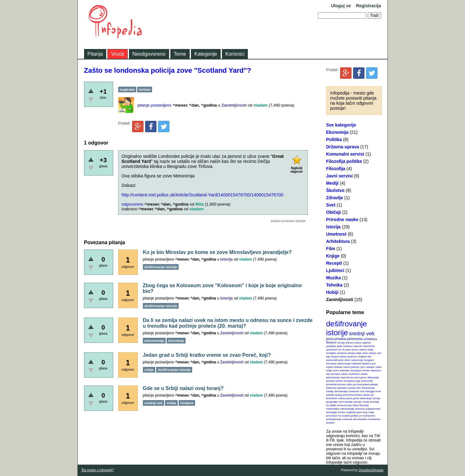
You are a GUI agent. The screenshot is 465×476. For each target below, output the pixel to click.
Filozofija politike (344, 161)
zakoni (363, 350)
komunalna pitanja (367, 384)
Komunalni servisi (345, 154)
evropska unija (352, 381)
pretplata (331, 346)
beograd (369, 360)
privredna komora (336, 384)
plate (339, 346)
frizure (350, 377)
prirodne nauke (339, 374)
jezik (341, 360)
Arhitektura (338, 241)
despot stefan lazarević (344, 357)
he (340, 416)
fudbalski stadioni (361, 364)
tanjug (339, 395)
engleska (351, 412)
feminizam (332, 398)
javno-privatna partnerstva (345, 339)
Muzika (334, 278)
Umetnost (337, 234)
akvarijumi (356, 371)
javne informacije (362, 398)
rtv (343, 350)
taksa (355, 405)
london (341, 412)
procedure (332, 416)
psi (372, 395)
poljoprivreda (373, 409)
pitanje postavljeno (155, 105)
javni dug (362, 412)
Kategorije (206, 54)
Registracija (368, 6)
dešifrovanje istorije (347, 328)
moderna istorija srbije (349, 353)
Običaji (334, 212)
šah (328, 374)
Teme (180, 54)
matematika (333, 409)
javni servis (352, 350)
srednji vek (362, 334)
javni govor (361, 377)
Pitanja (95, 54)
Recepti (334, 263)
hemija (341, 343)
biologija (370, 391)
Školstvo (335, 190)
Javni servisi (340, 176)
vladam (261, 105)
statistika (345, 371)
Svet (331, 205)
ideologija (332, 412)
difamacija (373, 377)
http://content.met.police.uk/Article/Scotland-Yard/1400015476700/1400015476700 (203, 195)
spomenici (332, 350)
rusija (371, 412)
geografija (332, 402)
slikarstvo (376, 371)
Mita (199, 204)
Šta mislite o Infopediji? (98, 470)
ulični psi (352, 384)
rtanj (343, 377)
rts (340, 350)
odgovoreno (133, 204)
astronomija (344, 364)
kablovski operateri (337, 388)
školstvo (331, 343)
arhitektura (370, 339)
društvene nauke (358, 374)
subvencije (357, 360)
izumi (336, 371)
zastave (370, 367)
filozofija (364, 405)
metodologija (347, 409)
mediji (366, 402)
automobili (367, 381)
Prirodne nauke (342, 219)
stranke (330, 423)
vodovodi (347, 419)
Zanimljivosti (340, 300)
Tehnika (334, 285)
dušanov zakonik (353, 346)
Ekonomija (337, 132)
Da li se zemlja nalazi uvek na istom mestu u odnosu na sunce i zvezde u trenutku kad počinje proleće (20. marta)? (228, 323)
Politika (334, 139)
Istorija (333, 227)
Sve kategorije (341, 125)
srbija (370, 350)
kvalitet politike (350, 416)
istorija (376, 398)
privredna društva (352, 395)
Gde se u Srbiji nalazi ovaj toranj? (183, 388)
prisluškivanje (334, 419)
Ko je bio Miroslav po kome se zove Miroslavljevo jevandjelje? (217, 252)
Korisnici (235, 54)
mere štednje (345, 402)
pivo (363, 367)
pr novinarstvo (367, 416)
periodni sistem (335, 381)
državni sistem (354, 343)
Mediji (333, 183)
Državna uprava (343, 147)
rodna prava (345, 398)
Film (331, 249)
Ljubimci (335, 270)
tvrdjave (362, 357)
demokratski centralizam (367, 419)
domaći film (354, 388)
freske (366, 371)
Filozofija (336, 169)
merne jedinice (351, 367)
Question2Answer (371, 470)
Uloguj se (341, 6)
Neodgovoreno (149, 54)
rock (362, 391)
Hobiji (332, 292)
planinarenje (333, 377)
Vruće (117, 54)
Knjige (333, 256)
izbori (348, 360)
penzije (357, 402)
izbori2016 (369, 346)
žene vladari (369, 353)
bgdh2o (367, 343)
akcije (366, 395)
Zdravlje (335, 198)
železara (360, 409)
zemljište (331, 353)
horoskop (331, 364)
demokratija (341, 391)
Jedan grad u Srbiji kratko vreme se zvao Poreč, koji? (207, 355)
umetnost (354, 391)
